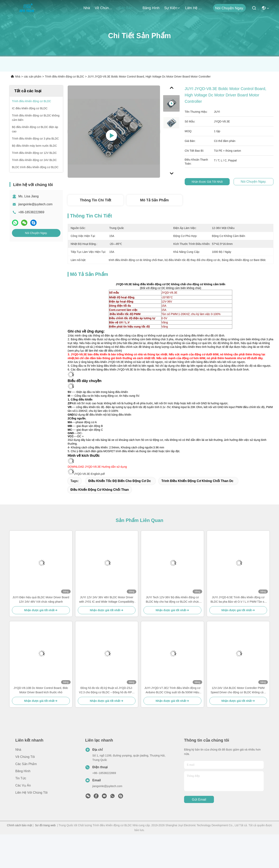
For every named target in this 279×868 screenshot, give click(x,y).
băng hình (151, 8)
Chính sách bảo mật (20, 825)
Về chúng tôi (104, 8)
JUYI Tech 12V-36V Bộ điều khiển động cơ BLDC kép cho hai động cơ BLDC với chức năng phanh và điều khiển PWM (172, 600)
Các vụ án (23, 785)
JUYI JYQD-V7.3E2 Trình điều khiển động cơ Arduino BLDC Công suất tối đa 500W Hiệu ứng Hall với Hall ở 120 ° (172, 690)
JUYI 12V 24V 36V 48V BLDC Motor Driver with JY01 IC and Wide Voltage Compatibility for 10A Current (107, 600)
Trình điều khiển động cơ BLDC (65, 77)
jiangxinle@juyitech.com (35, 204)
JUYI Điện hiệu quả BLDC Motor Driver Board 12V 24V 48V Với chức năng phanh (41, 599)
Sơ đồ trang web (45, 825)
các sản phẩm (128, 8)
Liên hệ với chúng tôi (195, 8)
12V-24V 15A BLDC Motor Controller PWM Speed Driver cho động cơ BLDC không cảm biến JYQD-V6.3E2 (238, 690)
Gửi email (199, 800)
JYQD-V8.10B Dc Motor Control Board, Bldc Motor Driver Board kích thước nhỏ (41, 690)
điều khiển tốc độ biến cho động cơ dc (120, 481)
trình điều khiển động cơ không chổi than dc (197, 481)
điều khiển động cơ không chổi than (100, 490)
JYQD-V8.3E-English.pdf (89, 474)
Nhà (87, 8)
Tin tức (21, 778)
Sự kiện (172, 8)
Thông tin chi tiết (95, 200)
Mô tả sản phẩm (154, 200)
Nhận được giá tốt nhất (209, 182)
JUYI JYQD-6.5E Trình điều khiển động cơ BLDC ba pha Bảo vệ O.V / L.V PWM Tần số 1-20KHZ (238, 600)
